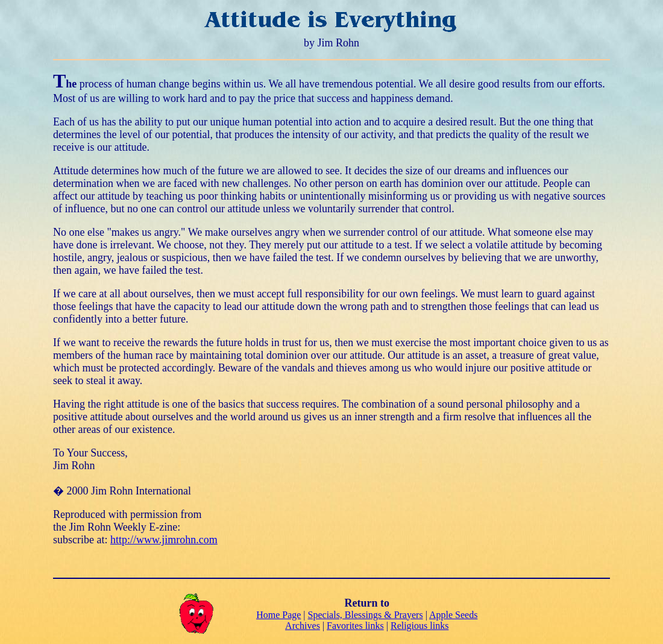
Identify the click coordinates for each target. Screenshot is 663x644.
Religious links (419, 626)
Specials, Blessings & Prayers (366, 615)
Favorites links (355, 626)
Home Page (278, 615)
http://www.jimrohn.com (164, 540)
